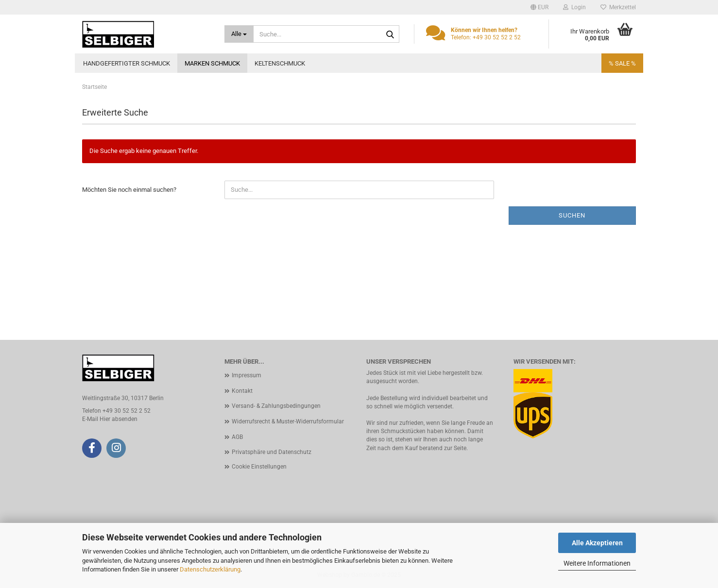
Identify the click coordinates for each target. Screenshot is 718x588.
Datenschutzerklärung (210, 569)
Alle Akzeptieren (597, 543)
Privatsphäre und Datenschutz (272, 452)
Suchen (572, 215)
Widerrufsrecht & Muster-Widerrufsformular (288, 421)
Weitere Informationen (597, 563)
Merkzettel (618, 7)
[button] (539, 7)
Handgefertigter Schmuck (127, 63)
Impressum (247, 375)
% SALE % (622, 63)
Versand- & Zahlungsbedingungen (276, 406)
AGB (237, 437)
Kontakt (242, 391)
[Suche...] (239, 34)
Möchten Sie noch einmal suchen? (129, 190)
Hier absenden (119, 419)
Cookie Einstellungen (259, 467)
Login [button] (574, 7)
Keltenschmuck (280, 63)
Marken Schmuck (212, 63)
